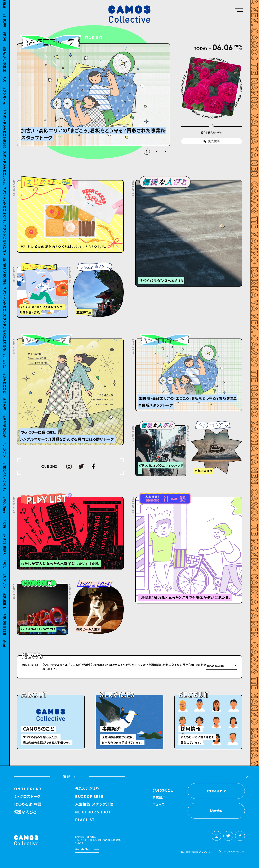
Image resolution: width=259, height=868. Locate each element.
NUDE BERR (5, 550)
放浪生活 (5, 607)
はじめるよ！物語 (28, 804)
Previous (165, 666)
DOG (5, 43)
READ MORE (215, 666)
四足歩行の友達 (5, 65)
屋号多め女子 (5, 432)
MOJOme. (5, 512)
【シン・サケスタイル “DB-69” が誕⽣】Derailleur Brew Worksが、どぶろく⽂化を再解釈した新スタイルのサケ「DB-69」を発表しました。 (124, 667)
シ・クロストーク (27, 796)
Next (175, 666)
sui (5, 650)
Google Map (83, 849)
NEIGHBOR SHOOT (93, 812)
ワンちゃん (5, 102)
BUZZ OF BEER (89, 796)
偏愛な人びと (25, 812)
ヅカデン (5, 456)
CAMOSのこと (163, 791)
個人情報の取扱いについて (195, 852)
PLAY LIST (85, 820)
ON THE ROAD (28, 789)
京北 (5, 570)
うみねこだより (87, 789)
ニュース (159, 805)
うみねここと (5, 389)
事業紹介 (159, 797)
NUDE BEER (5, 630)
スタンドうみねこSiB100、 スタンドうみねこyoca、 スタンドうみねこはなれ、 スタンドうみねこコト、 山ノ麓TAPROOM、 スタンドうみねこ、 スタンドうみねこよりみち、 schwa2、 (5, 245)
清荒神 (5, 410)
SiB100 (5, 26)
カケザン (5, 587)
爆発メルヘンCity (5, 483)
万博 (5, 530)
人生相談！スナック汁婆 (94, 804)
